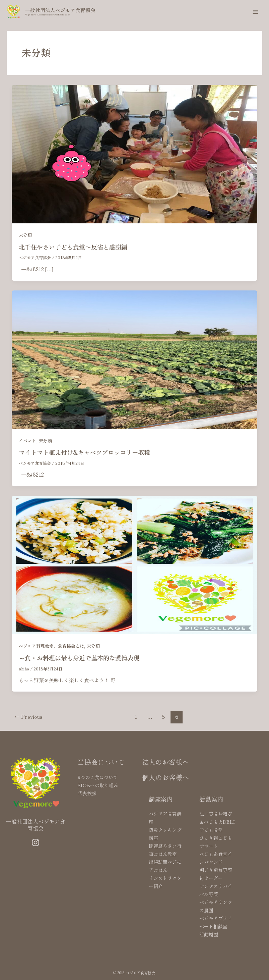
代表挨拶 (87, 793)
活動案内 (211, 799)
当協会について (101, 762)
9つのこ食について (98, 777)
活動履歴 (209, 934)
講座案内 (161, 799)
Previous (28, 716)
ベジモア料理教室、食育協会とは (51, 646)
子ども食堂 (211, 830)
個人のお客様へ (165, 777)
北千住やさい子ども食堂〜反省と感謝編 (73, 247)
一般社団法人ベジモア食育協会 (60, 10)
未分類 (25, 235)
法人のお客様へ (165, 762)
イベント (27, 441)
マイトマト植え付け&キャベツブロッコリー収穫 (84, 452)
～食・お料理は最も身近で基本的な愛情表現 (79, 658)
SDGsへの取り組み (98, 785)
